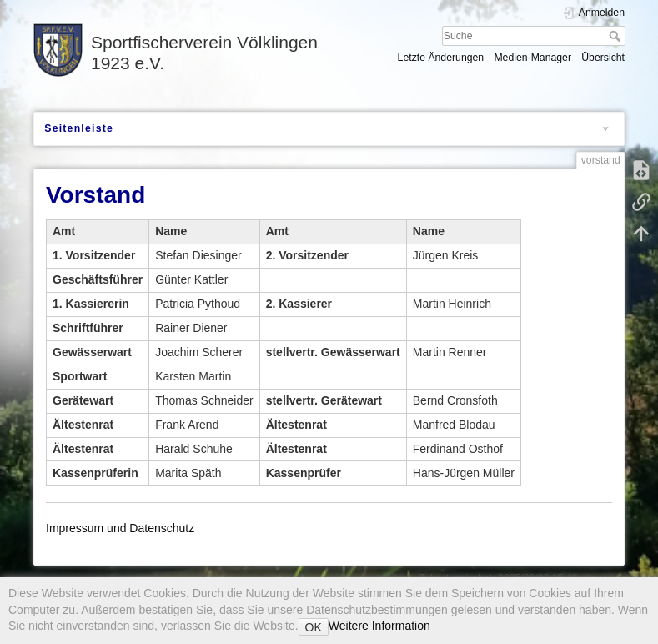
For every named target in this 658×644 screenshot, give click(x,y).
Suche (617, 36)
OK (314, 627)
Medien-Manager (532, 58)
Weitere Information (379, 626)
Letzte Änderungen (441, 58)
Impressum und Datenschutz (120, 528)
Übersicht (603, 58)
